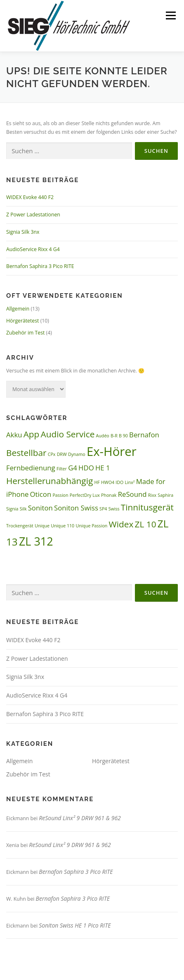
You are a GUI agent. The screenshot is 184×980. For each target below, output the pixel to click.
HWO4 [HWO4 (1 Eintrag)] (108, 482)
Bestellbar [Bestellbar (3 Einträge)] (26, 453)
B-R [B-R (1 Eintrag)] (114, 436)
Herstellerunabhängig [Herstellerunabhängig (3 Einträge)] (50, 481)
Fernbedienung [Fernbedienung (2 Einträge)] (31, 468)
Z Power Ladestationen (33, 215)
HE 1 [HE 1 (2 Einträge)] (103, 468)
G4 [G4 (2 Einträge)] (73, 468)
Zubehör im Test (25, 333)
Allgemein (18, 309)
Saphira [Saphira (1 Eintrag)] (165, 495)
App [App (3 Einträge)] (32, 434)
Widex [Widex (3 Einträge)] (121, 524)
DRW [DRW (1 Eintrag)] (62, 454)
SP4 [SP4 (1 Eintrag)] (103, 509)
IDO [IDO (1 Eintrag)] (119, 482)
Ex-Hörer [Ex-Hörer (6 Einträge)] (112, 451)
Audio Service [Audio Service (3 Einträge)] (68, 434)
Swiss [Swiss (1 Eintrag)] (114, 509)
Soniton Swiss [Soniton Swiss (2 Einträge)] (76, 508)
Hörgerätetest (22, 321)
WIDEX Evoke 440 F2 (30, 197)
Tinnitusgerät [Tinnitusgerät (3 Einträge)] (147, 507)
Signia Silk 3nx (23, 232)
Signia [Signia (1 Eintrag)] (12, 509)
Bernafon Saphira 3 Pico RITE (40, 266)
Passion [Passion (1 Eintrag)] (60, 495)
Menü (170, 15)
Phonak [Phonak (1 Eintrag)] (109, 495)
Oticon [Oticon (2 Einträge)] (41, 494)
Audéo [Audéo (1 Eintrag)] (103, 436)
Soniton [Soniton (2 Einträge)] (40, 508)
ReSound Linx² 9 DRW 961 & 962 (80, 818)
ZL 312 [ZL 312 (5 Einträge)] (36, 541)
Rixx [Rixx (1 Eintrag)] (152, 495)
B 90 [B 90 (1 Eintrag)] (123, 436)
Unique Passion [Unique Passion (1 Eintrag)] (91, 526)
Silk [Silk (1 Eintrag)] (23, 509)
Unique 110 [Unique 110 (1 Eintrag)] (63, 526)
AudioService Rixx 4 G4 (33, 249)
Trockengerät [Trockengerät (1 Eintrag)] (20, 526)
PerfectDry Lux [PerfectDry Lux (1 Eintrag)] (85, 495)
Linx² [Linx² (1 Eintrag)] (130, 482)
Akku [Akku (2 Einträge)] (14, 435)
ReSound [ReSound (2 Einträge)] (132, 494)
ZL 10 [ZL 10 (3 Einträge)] (146, 524)
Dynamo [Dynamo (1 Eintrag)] (77, 454)
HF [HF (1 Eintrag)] (97, 482)
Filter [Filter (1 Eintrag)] (62, 469)
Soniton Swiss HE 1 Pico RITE (75, 925)
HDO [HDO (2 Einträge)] (86, 468)
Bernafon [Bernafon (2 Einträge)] (144, 435)
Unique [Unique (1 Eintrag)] (42, 526)
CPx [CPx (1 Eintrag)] (52, 454)
